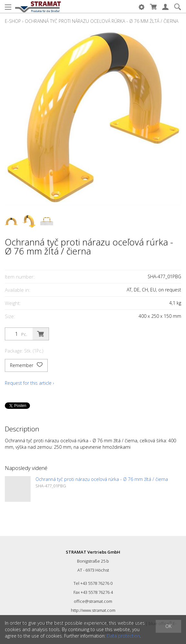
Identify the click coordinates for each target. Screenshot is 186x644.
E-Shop (13, 21)
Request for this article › (29, 383)
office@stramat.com (93, 601)
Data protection (123, 636)
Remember (26, 365)
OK (168, 626)
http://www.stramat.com (93, 610)
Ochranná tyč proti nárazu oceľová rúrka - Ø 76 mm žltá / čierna (102, 21)
